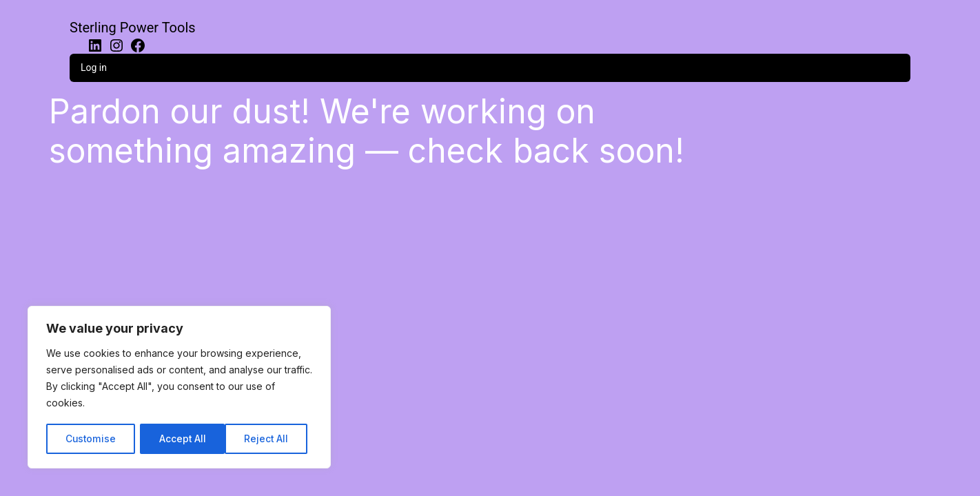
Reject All (181, 438)
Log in (94, 68)
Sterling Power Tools (133, 28)
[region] (179, 388)
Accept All (270, 438)
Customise (90, 438)
